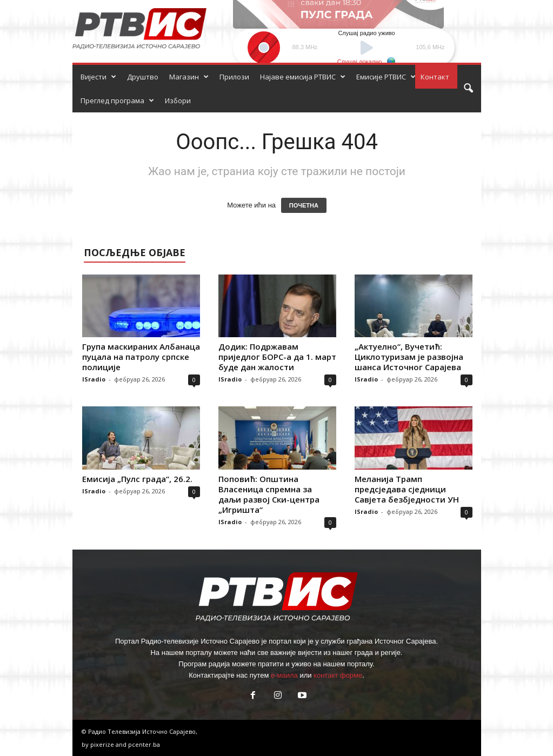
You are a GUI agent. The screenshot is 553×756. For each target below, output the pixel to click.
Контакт (435, 77)
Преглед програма (117, 101)
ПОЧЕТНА (304, 205)
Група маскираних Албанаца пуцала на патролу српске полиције (141, 357)
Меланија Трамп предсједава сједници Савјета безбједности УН (407, 489)
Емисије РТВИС (386, 77)
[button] (468, 89)
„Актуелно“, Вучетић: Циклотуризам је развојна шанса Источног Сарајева (409, 357)
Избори (178, 101)
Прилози (234, 77)
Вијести (98, 77)
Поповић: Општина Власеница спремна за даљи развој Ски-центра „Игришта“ (269, 494)
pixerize (103, 744)
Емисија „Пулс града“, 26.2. (137, 479)
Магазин (189, 77)
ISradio (94, 379)
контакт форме (338, 675)
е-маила (284, 675)
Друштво (143, 77)
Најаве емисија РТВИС (303, 77)
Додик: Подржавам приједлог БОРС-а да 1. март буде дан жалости (277, 357)
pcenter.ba (144, 744)
